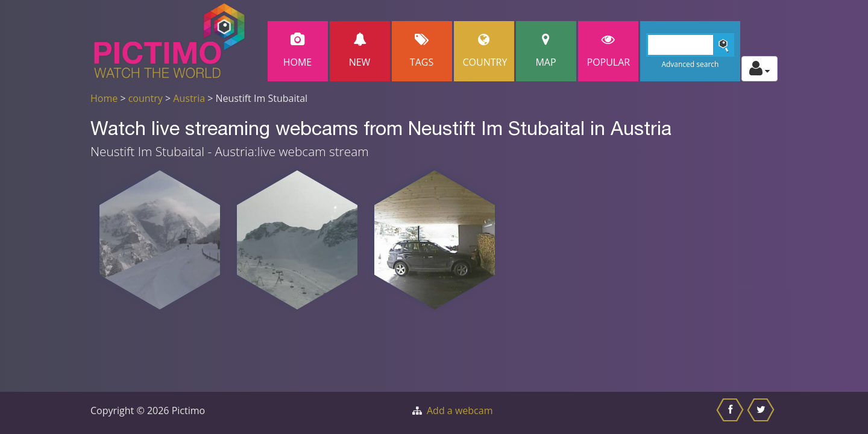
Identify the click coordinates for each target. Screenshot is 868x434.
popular (609, 51)
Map (546, 51)
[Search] (690, 45)
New (360, 51)
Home (298, 51)
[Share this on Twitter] (762, 413)
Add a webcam (460, 410)
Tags (422, 51)
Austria (189, 98)
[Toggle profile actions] (759, 69)
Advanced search (690, 64)
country (146, 98)
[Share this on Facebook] (731, 413)
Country (485, 51)
